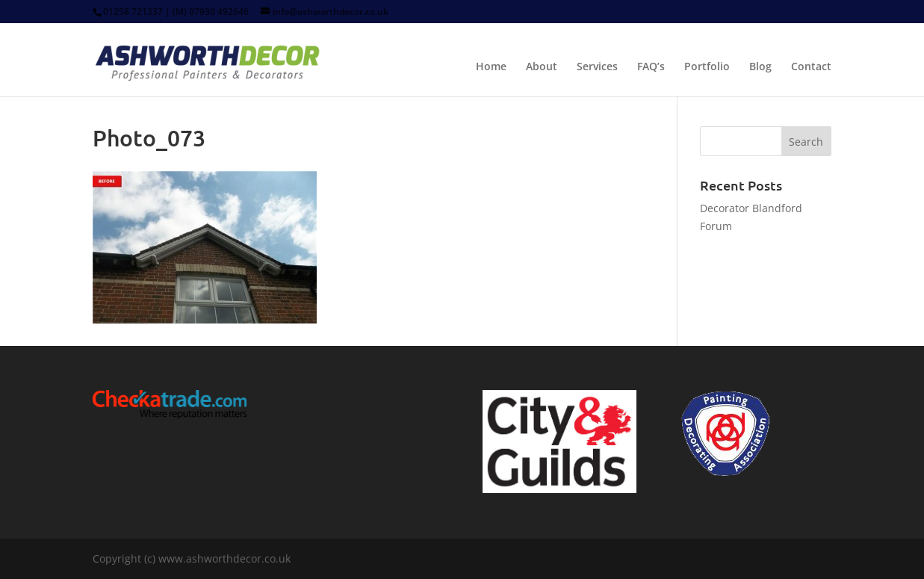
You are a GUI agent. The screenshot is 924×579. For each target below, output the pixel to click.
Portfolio (707, 67)
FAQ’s (651, 67)
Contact (811, 67)
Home (491, 67)
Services (597, 67)
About (542, 67)
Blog (760, 67)
